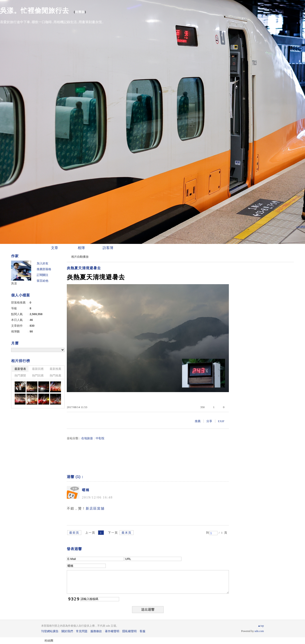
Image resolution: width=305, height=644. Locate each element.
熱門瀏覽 (20, 376)
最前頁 (74, 533)
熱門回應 (38, 376)
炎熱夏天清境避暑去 (84, 268)
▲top (261, 626)
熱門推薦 (55, 376)
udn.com (259, 631)
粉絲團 (49, 641)
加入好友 (43, 263)
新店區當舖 (95, 508)
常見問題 (82, 631)
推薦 (198, 421)
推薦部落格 (44, 269)
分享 (209, 421)
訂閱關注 (43, 275)
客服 (142, 631)
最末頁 (127, 533)
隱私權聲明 (129, 631)
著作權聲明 (112, 631)
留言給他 (43, 281)
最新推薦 (55, 369)
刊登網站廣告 (50, 631)
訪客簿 (108, 248)
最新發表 (20, 369)
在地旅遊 (87, 438)
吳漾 (14, 283)
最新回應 (38, 369)
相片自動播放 (80, 257)
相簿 (81, 248)
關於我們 (67, 631)
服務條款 (96, 631)
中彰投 (100, 438)
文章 (55, 248)
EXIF (221, 421)
